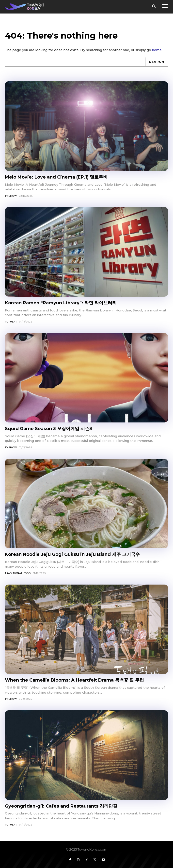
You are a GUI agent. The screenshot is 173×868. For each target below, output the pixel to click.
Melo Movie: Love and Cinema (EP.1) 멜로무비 (56, 177)
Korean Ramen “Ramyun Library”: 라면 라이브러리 (61, 303)
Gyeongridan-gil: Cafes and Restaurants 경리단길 (61, 806)
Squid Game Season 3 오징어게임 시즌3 (48, 429)
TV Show (11, 196)
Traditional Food (18, 573)
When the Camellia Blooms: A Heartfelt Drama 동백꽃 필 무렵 (74, 680)
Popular (11, 322)
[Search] (157, 62)
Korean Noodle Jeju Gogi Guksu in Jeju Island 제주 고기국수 (72, 554)
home (157, 50)
